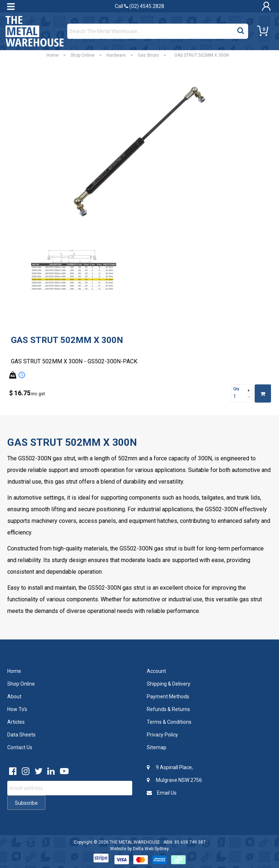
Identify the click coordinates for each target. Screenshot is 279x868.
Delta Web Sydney (151, 849)
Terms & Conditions (169, 722)
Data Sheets (21, 735)
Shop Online (82, 55)
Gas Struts (148, 55)
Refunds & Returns (168, 709)
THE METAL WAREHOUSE (135, 842)
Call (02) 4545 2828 (139, 6)
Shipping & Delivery (169, 684)
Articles (16, 722)
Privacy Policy (162, 735)
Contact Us (20, 747)
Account (156, 671)
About (14, 697)
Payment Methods (168, 697)
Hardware (116, 55)
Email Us (162, 793)
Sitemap (157, 747)
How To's (17, 709)
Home (52, 55)
